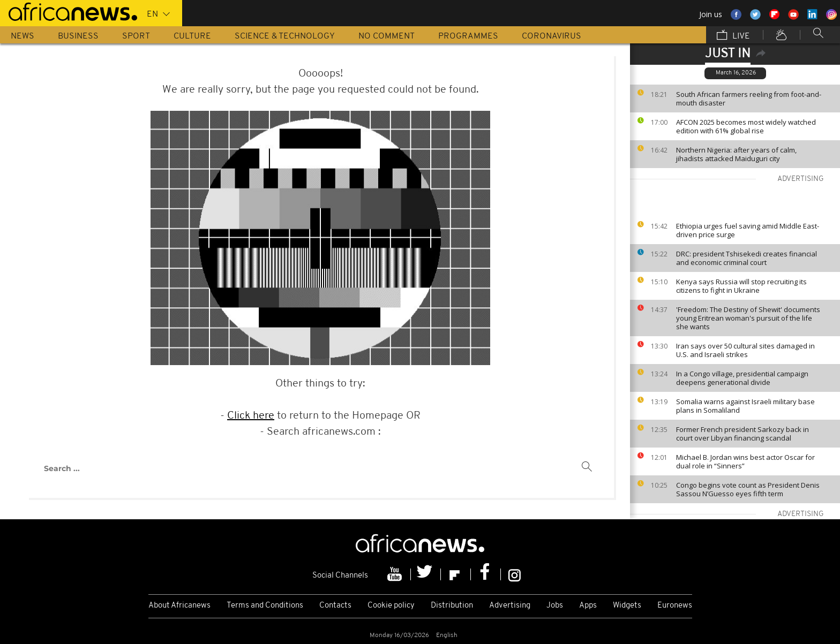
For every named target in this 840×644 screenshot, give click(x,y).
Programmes (468, 36)
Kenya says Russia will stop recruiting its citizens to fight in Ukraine (741, 286)
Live (733, 36)
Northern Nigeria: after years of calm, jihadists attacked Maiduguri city (736, 154)
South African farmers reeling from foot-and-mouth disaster (749, 99)
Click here (251, 416)
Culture (192, 36)
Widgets (627, 606)
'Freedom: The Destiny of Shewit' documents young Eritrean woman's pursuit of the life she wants (748, 318)
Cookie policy (391, 606)
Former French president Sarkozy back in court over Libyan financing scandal (742, 434)
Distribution (452, 606)
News (22, 36)
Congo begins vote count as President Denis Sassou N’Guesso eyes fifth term (748, 489)
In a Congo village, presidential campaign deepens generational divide (742, 378)
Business (78, 36)
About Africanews (179, 606)
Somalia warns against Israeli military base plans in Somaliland (745, 406)
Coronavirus (552, 36)
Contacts (335, 606)
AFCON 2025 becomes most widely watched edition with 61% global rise (746, 126)
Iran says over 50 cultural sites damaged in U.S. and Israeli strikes (745, 350)
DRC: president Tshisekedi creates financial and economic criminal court (747, 258)
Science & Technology (285, 36)
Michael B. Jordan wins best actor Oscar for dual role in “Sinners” (745, 461)
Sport (136, 36)
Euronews (675, 606)
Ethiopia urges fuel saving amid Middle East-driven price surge (748, 230)
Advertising (510, 606)
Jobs (555, 606)
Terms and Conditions (265, 606)
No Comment (387, 36)
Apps (588, 606)
